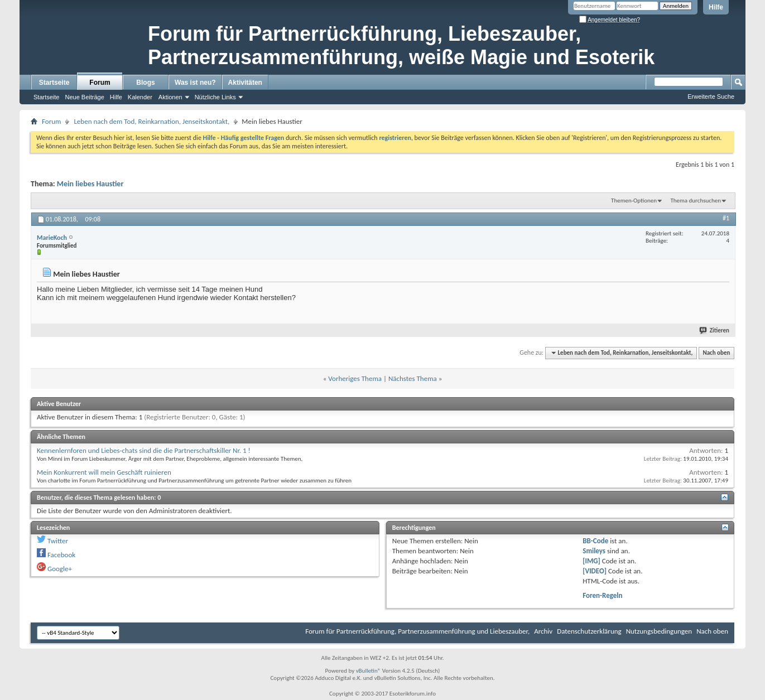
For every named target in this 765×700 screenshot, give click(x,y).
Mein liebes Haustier (90, 184)
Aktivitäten (245, 83)
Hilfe (716, 7)
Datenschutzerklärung (589, 631)
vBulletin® (369, 671)
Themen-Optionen (634, 201)
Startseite (54, 83)
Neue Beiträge (84, 97)
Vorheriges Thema (355, 378)
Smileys (594, 551)
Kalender (140, 97)
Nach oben (716, 353)
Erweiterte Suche (711, 96)
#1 (726, 218)
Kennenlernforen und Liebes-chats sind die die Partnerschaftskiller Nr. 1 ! (144, 450)
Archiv (543, 631)
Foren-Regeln (602, 595)
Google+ (60, 569)
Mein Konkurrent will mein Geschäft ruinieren (104, 472)
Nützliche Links (215, 97)
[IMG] (591, 561)
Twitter (58, 541)
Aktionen (170, 97)
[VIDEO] (595, 571)
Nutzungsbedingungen (659, 631)
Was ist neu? (195, 83)
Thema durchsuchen (696, 201)
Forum (100, 83)
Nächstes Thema (413, 378)
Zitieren (715, 330)
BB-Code (595, 541)
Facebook (61, 555)
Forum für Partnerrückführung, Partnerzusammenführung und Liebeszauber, (417, 631)
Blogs (145, 83)
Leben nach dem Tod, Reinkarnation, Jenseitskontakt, (151, 121)
